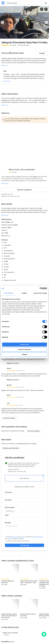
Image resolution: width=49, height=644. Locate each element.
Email (7, 515)
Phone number (10, 507)
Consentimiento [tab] (9, 293)
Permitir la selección (25, 349)
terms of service (38, 537)
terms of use (15, 537)
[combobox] (15, 511)
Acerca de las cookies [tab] (40, 293)
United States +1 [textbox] (10, 511)
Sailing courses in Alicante (10, 633)
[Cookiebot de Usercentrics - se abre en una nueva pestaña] (40, 288)
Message (8, 523)
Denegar (24, 354)
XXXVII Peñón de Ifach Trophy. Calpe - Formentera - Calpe (29, 582)
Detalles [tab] (24, 293)
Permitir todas (24, 345)
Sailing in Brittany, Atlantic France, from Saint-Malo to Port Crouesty (9, 616)
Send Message (24, 545)
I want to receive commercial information (17, 541)
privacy (23, 537)
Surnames (8, 500)
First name (8, 492)
